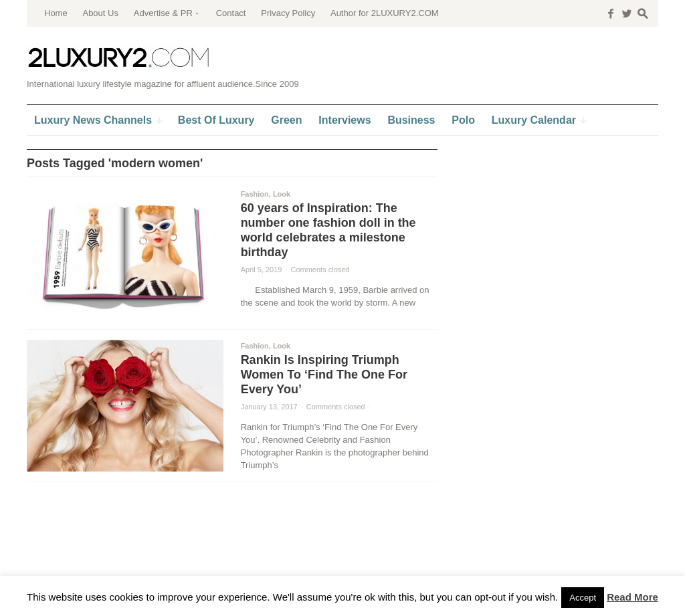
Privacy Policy (288, 13)
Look (282, 194)
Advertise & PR (163, 13)
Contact (231, 13)
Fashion (255, 194)
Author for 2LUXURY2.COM (385, 13)
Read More (632, 597)
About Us (100, 13)
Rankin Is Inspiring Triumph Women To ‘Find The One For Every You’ (324, 375)
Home (56, 13)
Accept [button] (583, 598)
